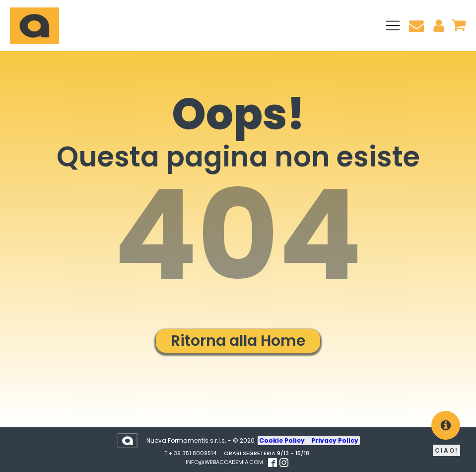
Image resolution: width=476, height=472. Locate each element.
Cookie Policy (283, 440)
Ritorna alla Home (238, 341)
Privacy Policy (335, 440)
